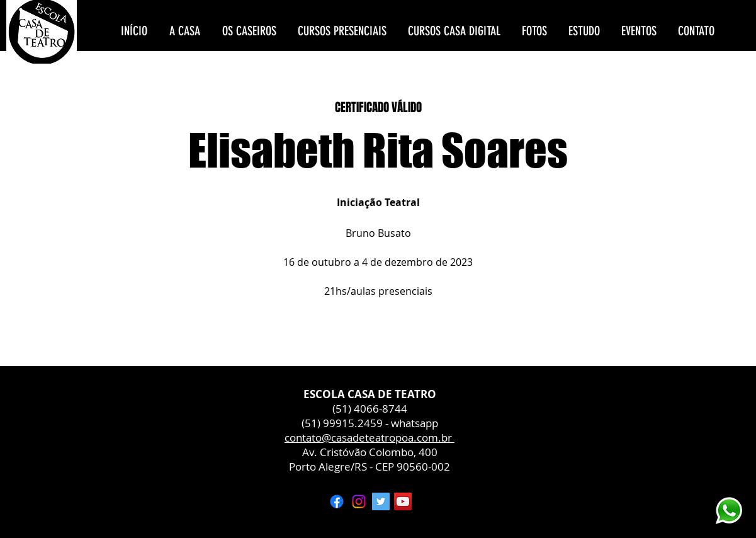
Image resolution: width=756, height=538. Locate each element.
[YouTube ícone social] (403, 501)
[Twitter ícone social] (381, 501)
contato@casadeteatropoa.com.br (370, 438)
